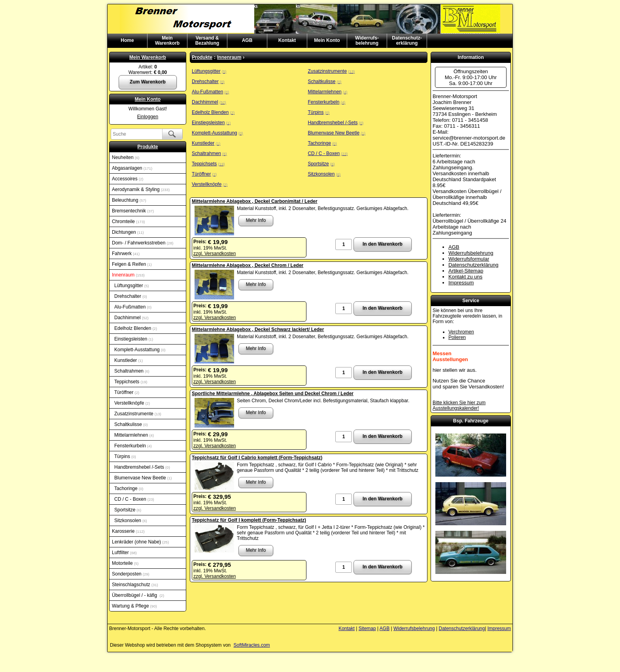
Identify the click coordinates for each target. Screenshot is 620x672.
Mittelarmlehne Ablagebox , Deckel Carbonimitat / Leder (255, 201)
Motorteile (125, 563)
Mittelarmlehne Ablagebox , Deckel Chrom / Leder (248, 265)
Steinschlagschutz (135, 585)
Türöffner (127, 392)
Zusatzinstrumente (138, 414)
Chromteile (128, 221)
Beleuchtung (129, 200)
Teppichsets (131, 382)
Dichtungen (128, 232)
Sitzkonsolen (131, 521)
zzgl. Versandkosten (215, 254)
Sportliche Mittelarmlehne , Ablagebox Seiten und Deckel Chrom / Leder (273, 394)
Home (127, 40)
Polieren (457, 337)
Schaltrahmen (132, 371)
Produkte (147, 147)
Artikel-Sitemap (466, 271)
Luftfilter (124, 553)
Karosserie (128, 531)
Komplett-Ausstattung (140, 350)
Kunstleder (129, 360)
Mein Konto (327, 40)
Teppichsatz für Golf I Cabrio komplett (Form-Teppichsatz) (257, 458)
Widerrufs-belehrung (367, 41)
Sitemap (367, 628)
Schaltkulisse (131, 424)
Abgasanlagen (132, 168)
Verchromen (461, 332)
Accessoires (128, 179)
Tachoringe (129, 488)
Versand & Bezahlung (207, 41)
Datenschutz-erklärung (407, 41)
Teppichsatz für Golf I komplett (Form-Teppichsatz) (249, 520)
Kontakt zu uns (465, 277)
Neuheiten (126, 157)
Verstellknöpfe (132, 403)
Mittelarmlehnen (134, 435)
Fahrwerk (126, 254)
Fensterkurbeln (133, 446)
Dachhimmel (131, 318)
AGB (247, 40)
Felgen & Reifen (132, 264)
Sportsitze (128, 510)
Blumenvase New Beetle (143, 478)
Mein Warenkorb (148, 57)
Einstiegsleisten (134, 339)
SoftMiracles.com (252, 645)
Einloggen (148, 117)
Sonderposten (131, 574)
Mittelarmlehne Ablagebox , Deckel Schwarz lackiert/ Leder (258, 329)
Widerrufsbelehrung (471, 253)
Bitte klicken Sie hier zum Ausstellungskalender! (459, 405)
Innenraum (128, 275)
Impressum (461, 283)
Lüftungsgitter (131, 286)
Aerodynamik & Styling (141, 189)
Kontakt (287, 40)
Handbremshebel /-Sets (142, 467)
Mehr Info (256, 220)
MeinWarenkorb (167, 41)
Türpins (125, 456)
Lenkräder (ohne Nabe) (140, 542)
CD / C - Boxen (134, 499)
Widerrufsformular (469, 259)
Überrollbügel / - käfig (138, 595)
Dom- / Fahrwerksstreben (143, 243)
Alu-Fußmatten (133, 307)
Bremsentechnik (133, 211)
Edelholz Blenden (136, 328)
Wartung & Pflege (134, 606)
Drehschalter (131, 296)
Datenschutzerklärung (473, 265)
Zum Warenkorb (148, 82)
